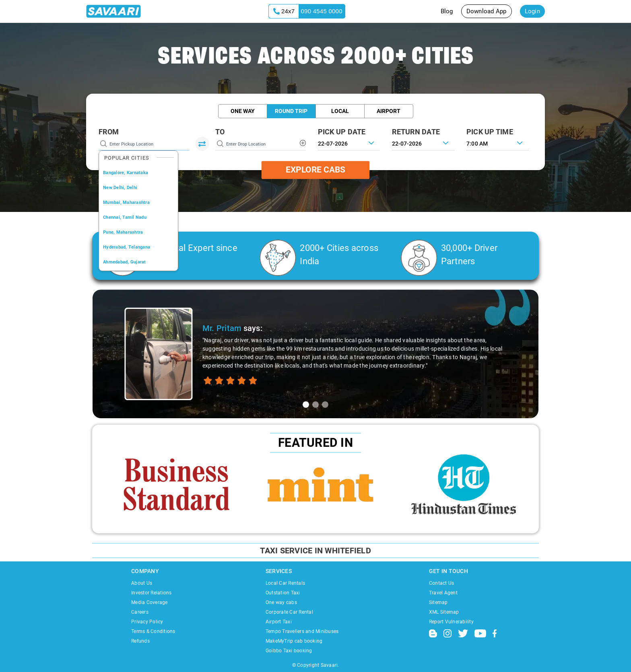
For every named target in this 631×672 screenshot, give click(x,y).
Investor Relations (152, 593)
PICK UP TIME (490, 132)
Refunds (140, 641)
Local (340, 111)
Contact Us (442, 583)
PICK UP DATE (342, 132)
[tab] (306, 405)
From (109, 132)
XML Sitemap (444, 612)
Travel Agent (443, 593)
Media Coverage (150, 602)
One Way (243, 111)
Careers (140, 612)
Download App (487, 11)
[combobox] (498, 143)
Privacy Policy (147, 622)
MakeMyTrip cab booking (294, 641)
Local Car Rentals (285, 583)
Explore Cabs (315, 170)
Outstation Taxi (283, 593)
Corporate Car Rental (289, 612)
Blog (447, 11)
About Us (142, 583)
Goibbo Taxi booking (289, 651)
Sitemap (438, 602)
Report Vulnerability (451, 622)
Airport (389, 111)
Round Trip (291, 111)
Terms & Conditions (153, 631)
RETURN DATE (416, 132)
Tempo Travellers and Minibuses (302, 631)
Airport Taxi (279, 622)
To (220, 132)
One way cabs (281, 602)
